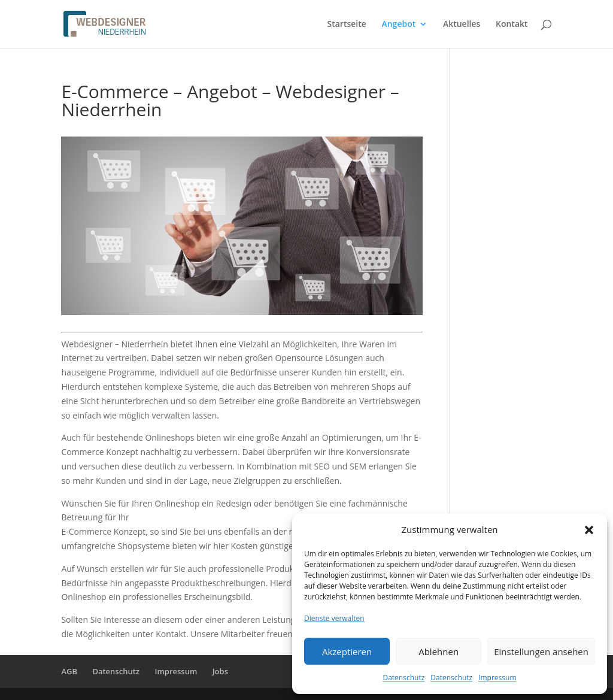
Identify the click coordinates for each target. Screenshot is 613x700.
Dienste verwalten (334, 618)
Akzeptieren (347, 651)
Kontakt (512, 25)
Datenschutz (403, 678)
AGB (69, 671)
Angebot (398, 25)
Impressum (497, 678)
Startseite (347, 25)
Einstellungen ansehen (541, 651)
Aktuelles (462, 25)
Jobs (220, 671)
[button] (589, 530)
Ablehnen (438, 651)
